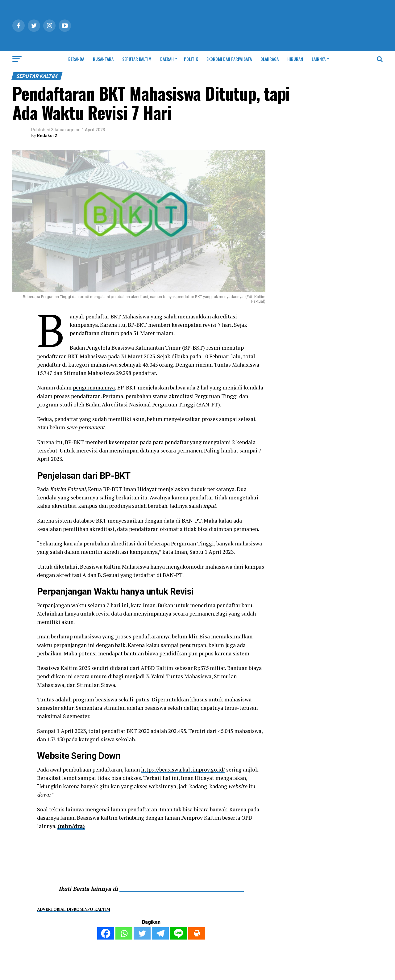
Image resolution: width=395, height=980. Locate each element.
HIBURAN (295, 59)
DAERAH (167, 59)
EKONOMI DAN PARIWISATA (229, 59)
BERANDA (76, 59)
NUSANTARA (103, 59)
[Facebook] (106, 933)
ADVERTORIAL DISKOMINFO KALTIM (74, 909)
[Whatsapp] (124, 933)
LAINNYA (319, 59)
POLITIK (191, 59)
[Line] (179, 933)
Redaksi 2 (47, 136)
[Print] (197, 933)
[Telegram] (160, 933)
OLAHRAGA (270, 59)
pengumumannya (94, 387)
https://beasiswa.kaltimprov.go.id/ (183, 770)
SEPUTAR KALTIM (137, 59)
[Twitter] (142, 933)
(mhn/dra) (71, 826)
